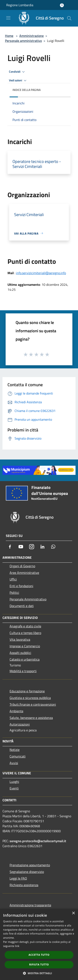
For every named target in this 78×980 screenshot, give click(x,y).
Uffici (13, 579)
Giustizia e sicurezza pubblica (30, 698)
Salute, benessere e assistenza (31, 718)
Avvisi (14, 763)
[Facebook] (10, 547)
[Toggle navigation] (8, 18)
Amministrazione (32, 36)
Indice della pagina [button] (27, 90)
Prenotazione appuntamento (30, 865)
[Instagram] (32, 547)
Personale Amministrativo (28, 599)
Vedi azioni (18, 81)
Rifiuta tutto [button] (39, 965)
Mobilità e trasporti (23, 671)
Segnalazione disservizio (27, 872)
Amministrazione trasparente (30, 905)
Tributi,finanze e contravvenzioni (33, 704)
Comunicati (18, 756)
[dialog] (39, 944)
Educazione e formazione (27, 691)
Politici (14, 593)
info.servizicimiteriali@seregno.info (41, 273)
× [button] (73, 913)
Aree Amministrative (24, 573)
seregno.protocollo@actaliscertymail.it (38, 841)
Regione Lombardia (20, 5)
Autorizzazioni (20, 724)
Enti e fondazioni (21, 586)
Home (9, 36)
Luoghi (14, 782)
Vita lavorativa (20, 639)
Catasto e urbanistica (25, 659)
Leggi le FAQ (18, 878)
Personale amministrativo (23, 41)
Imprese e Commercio (25, 646)
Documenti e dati (22, 606)
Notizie (15, 750)
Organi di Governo (22, 566)
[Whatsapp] (53, 547)
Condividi (17, 72)
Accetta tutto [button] (39, 955)
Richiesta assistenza (24, 885)
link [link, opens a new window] (17, 946)
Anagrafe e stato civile (25, 626)
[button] (39, 973)
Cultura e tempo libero (25, 633)
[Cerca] (69, 18)
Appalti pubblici (20, 653)
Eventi (14, 788)
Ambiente (16, 711)
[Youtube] (21, 547)
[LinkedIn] (42, 547)
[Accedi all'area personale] (62, 5)
